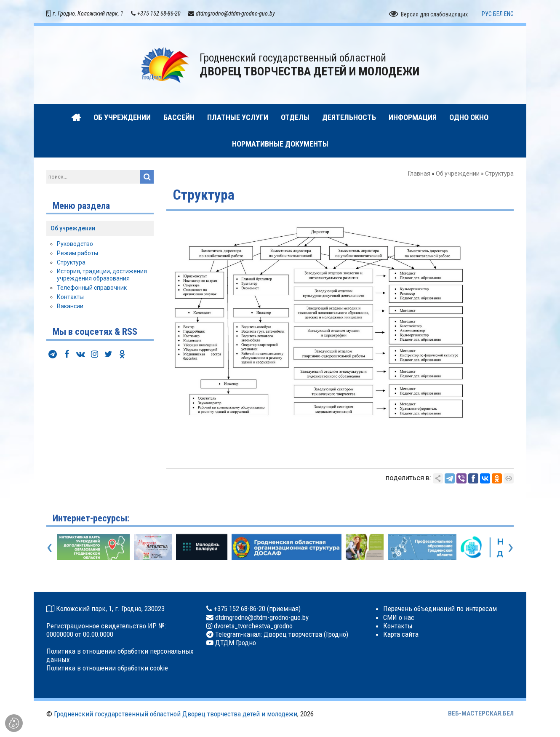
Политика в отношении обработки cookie (107, 668)
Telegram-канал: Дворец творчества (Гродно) (281, 634)
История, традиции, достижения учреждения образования (102, 275)
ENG (509, 14)
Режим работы (77, 253)
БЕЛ (498, 14)
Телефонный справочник (92, 288)
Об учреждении (458, 174)
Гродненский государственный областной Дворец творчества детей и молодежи (176, 714)
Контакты (70, 297)
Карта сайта (401, 634)
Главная (419, 174)
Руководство (75, 244)
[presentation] (49, 547)
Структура (71, 262)
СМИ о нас (399, 617)
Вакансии (70, 306)
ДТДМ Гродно (235, 643)
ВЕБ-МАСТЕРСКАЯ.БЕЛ (481, 713)
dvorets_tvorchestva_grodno (252, 626)
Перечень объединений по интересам (440, 609)
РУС (487, 14)
